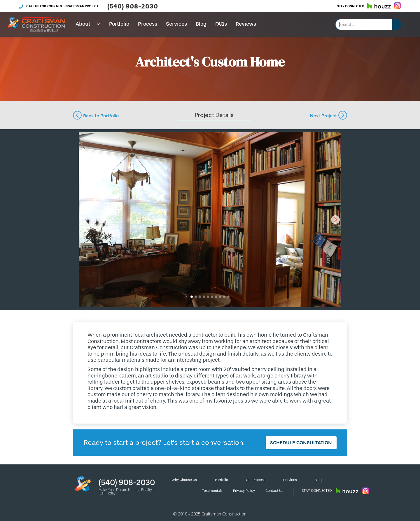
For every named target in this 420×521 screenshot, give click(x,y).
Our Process (256, 480)
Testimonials (212, 491)
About (83, 24)
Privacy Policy (244, 491)
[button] (86, 24)
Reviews (246, 24)
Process (148, 24)
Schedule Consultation (301, 442)
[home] (36, 24)
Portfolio (119, 24)
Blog (201, 24)
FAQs (221, 24)
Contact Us (274, 491)
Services (176, 24)
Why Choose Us (184, 480)
